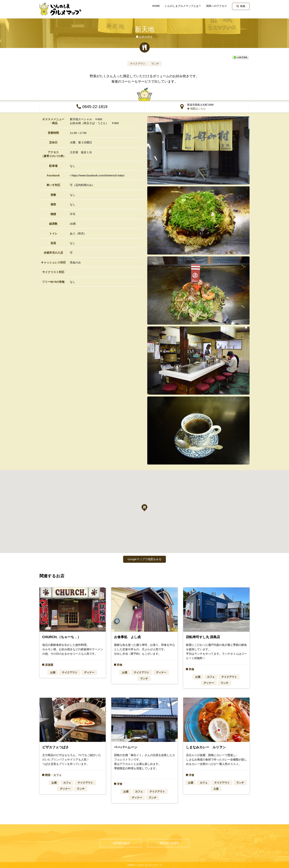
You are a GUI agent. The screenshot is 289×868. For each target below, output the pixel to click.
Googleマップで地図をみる (144, 559)
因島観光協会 (121, 843)
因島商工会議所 (168, 843)
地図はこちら (196, 109)
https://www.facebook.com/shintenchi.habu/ (97, 175)
